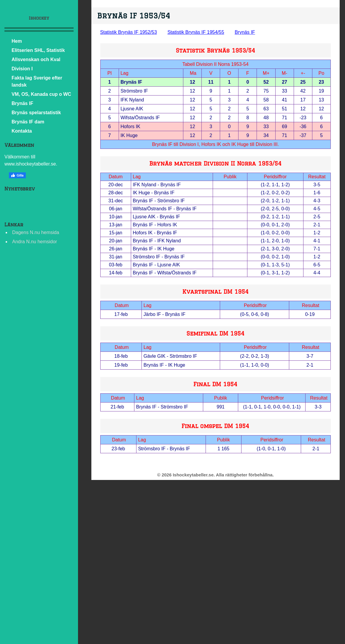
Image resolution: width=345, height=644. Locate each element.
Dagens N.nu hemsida (36, 232)
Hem (17, 41)
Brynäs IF (22, 103)
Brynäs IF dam (28, 122)
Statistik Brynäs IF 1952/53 (129, 32)
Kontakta (22, 131)
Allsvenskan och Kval (36, 59)
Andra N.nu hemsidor (35, 242)
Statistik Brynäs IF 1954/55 (196, 32)
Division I (22, 69)
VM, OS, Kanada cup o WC (41, 94)
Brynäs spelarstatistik (36, 113)
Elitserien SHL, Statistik (38, 50)
